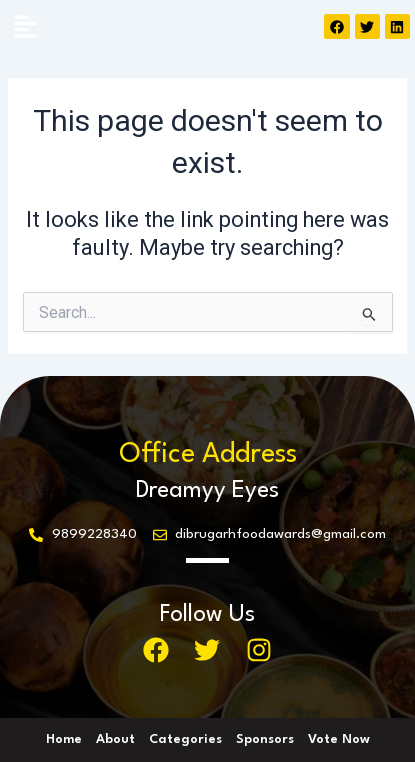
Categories (185, 739)
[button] (25, 28)
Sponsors (265, 739)
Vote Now (339, 739)
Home (64, 739)
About (115, 739)
